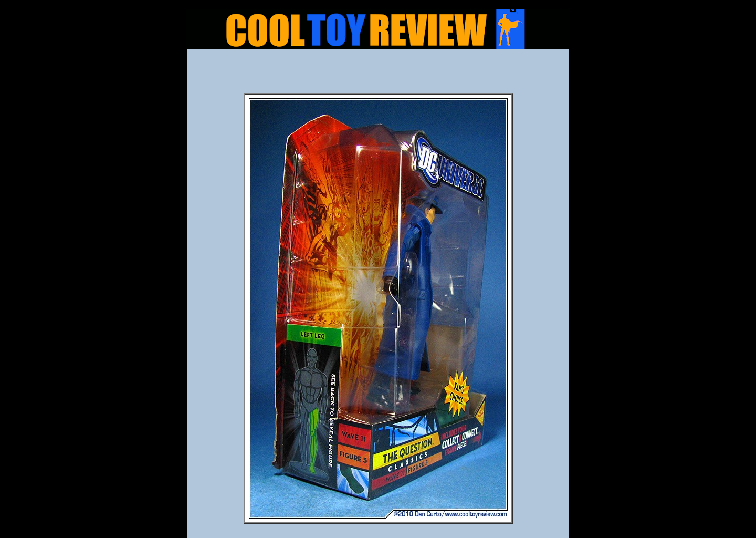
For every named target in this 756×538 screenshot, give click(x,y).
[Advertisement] (378, 74)
